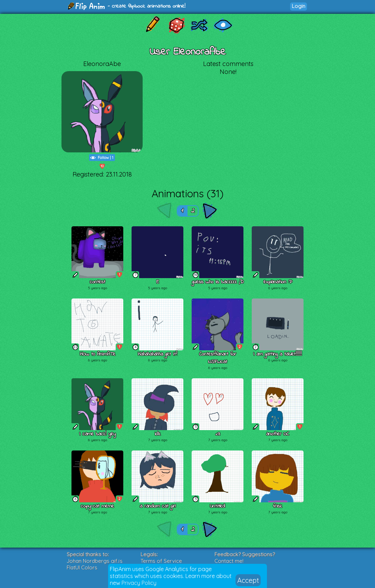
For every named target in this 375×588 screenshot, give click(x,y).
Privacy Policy (139, 583)
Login (299, 6)
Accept (248, 580)
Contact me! (229, 561)
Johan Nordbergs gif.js (95, 561)
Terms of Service (161, 561)
